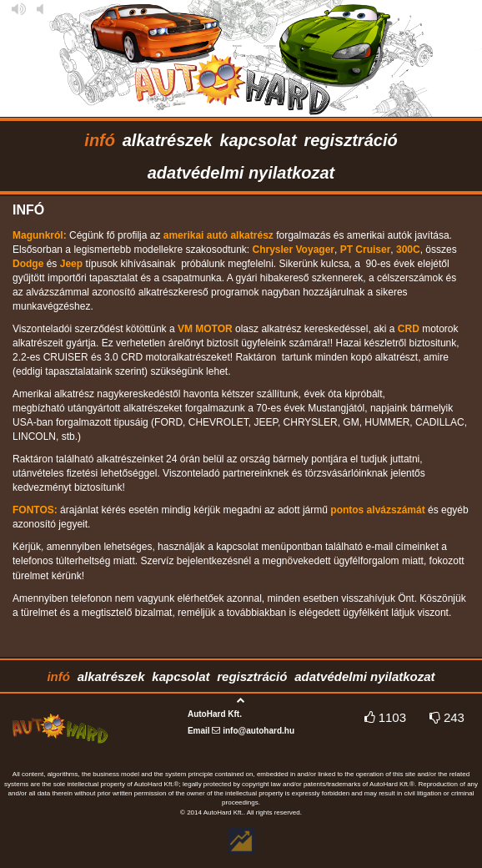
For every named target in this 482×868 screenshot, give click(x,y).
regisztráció (350, 140)
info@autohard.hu (259, 731)
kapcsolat (258, 140)
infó (100, 140)
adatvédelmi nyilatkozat (241, 173)
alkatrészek (168, 140)
